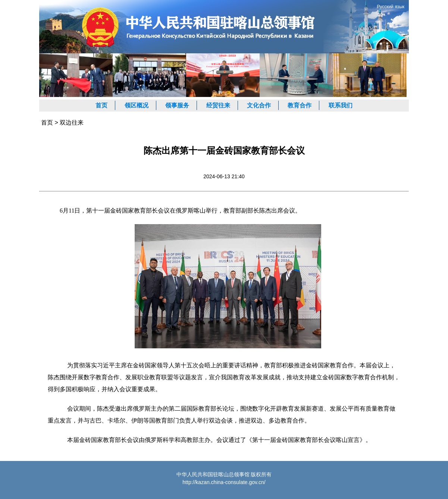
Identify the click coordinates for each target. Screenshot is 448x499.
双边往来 (72, 123)
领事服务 (177, 105)
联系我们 (341, 105)
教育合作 (300, 105)
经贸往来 (218, 105)
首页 (101, 105)
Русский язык (391, 7)
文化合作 (259, 105)
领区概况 (137, 105)
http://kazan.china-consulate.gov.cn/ (224, 482)
